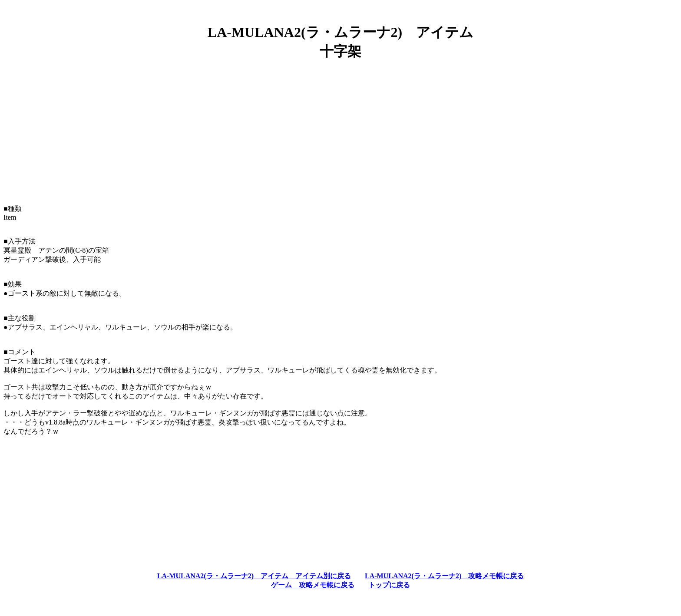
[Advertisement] (340, 129)
